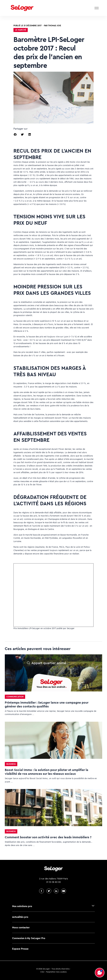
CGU (42, 972)
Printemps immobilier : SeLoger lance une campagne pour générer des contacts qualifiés (47, 704)
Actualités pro (20, 917)
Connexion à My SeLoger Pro (29, 938)
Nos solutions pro (22, 906)
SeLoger (71, 628)
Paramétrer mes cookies (56, 972)
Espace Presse (20, 949)
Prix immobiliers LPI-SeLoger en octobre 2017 (35, 628)
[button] (15, 134)
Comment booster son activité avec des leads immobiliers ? (48, 837)
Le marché (21, 30)
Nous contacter (21, 927)
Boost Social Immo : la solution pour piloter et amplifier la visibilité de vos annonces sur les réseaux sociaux (47, 772)
